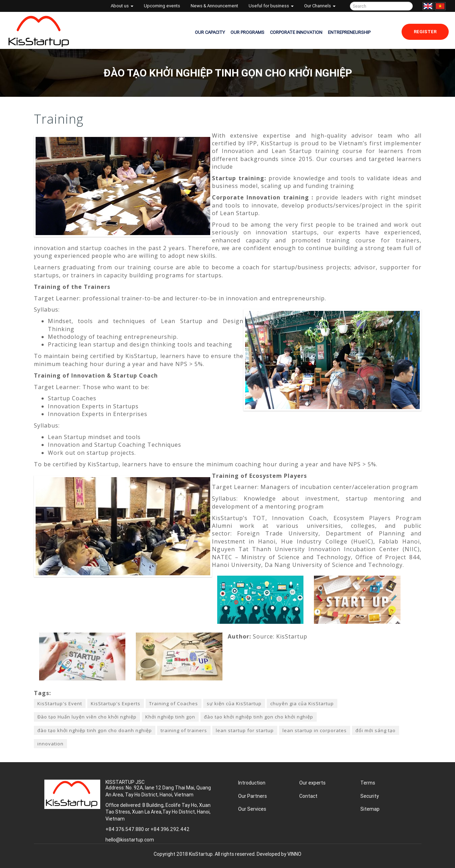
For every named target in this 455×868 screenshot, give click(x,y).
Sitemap (370, 809)
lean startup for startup (245, 730)
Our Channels (320, 6)
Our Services (252, 809)
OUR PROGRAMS (247, 32)
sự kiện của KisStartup (234, 703)
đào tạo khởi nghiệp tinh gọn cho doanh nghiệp (95, 730)
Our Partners (252, 796)
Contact (308, 796)
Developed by (279, 854)
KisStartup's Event (60, 703)
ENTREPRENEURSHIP (349, 32)
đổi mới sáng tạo (376, 730)
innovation (50, 744)
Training (59, 119)
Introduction (252, 783)
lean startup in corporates (315, 730)
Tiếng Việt (440, 6)
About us (122, 6)
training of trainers (184, 730)
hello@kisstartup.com (130, 840)
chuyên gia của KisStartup (302, 703)
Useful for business (271, 6)
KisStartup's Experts (116, 703)
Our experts (312, 783)
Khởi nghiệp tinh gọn (170, 717)
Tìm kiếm (406, 6)
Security (370, 796)
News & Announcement (214, 6)
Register (425, 32)
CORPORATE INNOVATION (296, 32)
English (428, 6)
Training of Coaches (174, 703)
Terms (368, 783)
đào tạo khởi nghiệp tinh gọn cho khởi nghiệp (259, 717)
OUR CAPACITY (210, 32)
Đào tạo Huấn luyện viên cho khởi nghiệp (87, 717)
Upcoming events (162, 6)
